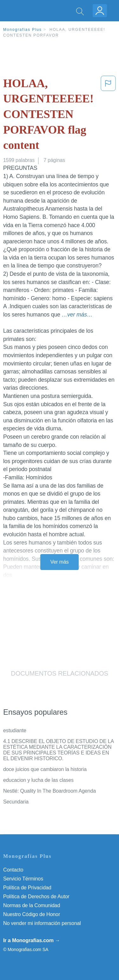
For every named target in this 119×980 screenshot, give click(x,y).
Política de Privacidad (27, 888)
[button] (108, 116)
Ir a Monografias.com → (32, 940)
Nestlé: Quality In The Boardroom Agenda (50, 791)
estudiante (15, 730)
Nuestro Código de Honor (32, 914)
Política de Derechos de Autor (36, 897)
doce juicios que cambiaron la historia (45, 769)
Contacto (13, 870)
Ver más (60, 562)
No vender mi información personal (42, 923)
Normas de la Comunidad (32, 905)
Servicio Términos (23, 879)
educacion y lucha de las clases (38, 780)
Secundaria (16, 802)
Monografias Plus (23, 30)
